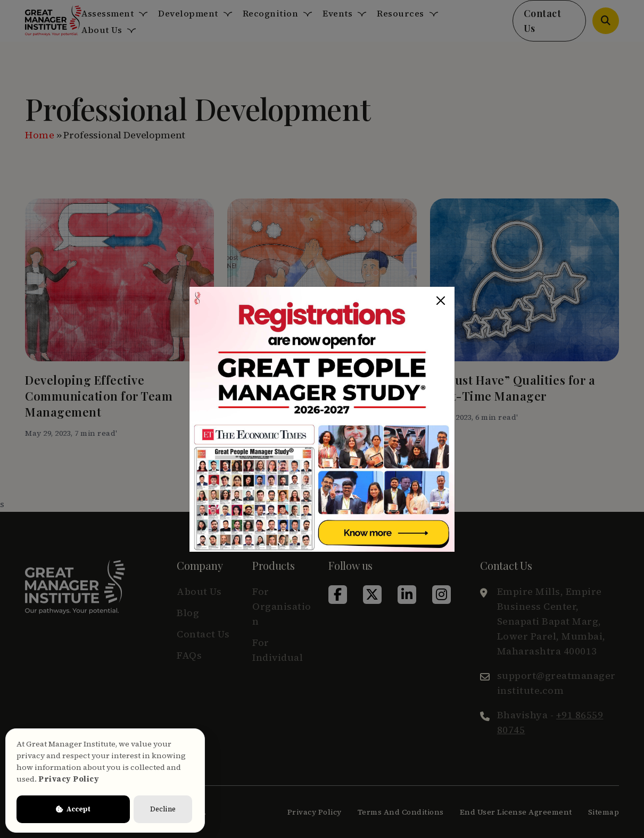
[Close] (441, 301)
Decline (163, 809)
